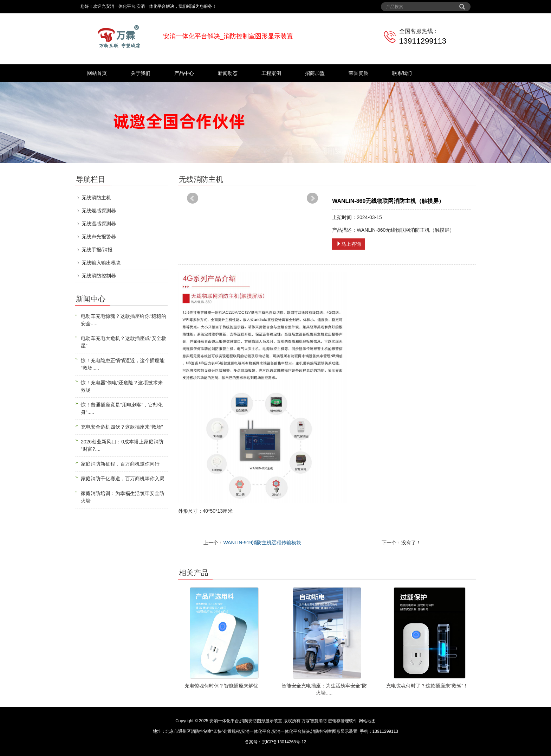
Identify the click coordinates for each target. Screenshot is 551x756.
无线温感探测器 (99, 224)
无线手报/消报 (97, 250)
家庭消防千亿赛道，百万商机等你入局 (123, 479)
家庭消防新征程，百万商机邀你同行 (120, 464)
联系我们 (402, 73)
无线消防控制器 (99, 276)
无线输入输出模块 (101, 263)
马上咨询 (349, 244)
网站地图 (367, 721)
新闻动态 (228, 73)
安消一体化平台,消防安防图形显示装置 (246, 721)
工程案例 (271, 73)
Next (312, 198)
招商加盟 (315, 73)
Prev (193, 198)
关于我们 (141, 73)
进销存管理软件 (343, 721)
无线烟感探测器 (99, 211)
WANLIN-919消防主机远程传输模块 (262, 543)
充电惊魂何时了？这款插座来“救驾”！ (427, 686)
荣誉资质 (358, 73)
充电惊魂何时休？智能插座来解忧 (221, 686)
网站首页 (97, 73)
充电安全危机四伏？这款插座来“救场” (122, 427)
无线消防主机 (96, 198)
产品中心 (184, 73)
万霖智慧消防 (314, 721)
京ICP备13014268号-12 (284, 742)
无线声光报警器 (99, 237)
